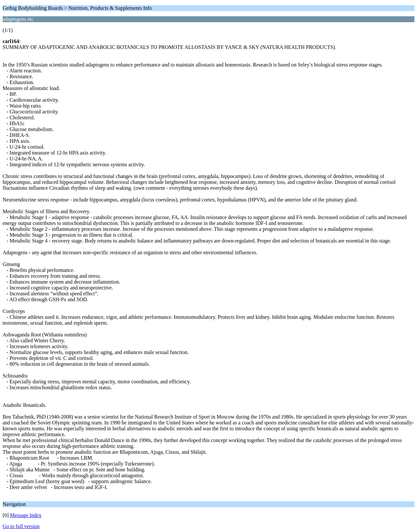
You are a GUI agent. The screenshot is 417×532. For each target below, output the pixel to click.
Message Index (26, 515)
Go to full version (21, 526)
